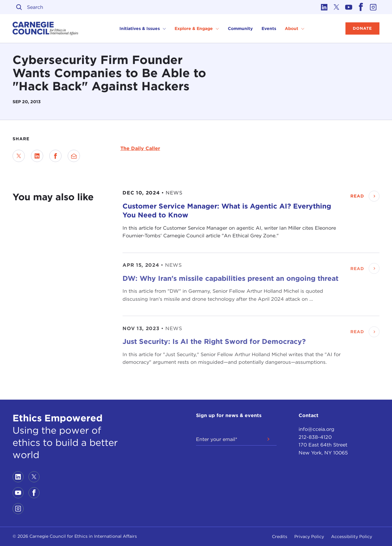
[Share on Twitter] (19, 156)
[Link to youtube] (349, 7)
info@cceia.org (317, 429)
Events (269, 28)
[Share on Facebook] (55, 156)
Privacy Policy (309, 537)
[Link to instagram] (373, 7)
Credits (280, 537)
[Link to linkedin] (324, 7)
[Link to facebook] (361, 7)
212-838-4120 (315, 437)
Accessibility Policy (352, 537)
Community (240, 28)
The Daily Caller (140, 148)
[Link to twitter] (337, 7)
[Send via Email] (74, 156)
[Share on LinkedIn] (37, 156)
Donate (362, 28)
